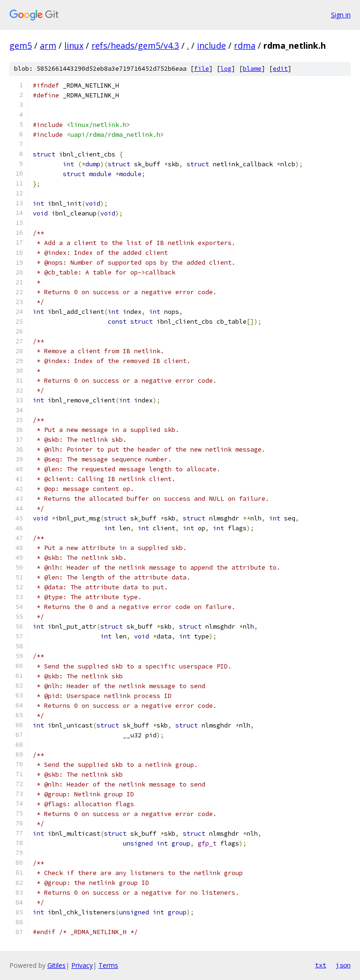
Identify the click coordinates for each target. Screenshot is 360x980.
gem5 (21, 45)
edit (280, 69)
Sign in (341, 15)
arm (48, 45)
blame (252, 69)
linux (74, 45)
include (211, 45)
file (202, 69)
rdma (245, 45)
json (343, 965)
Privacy (82, 965)
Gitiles (56, 965)
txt (321, 965)
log (226, 69)
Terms (108, 965)
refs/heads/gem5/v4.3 (135, 45)
